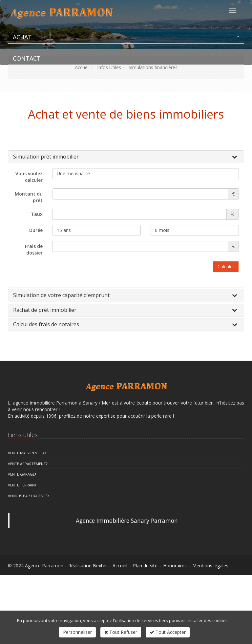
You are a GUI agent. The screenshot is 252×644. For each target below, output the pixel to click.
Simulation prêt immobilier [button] (46, 157)
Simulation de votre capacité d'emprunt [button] (61, 295)
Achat (22, 37)
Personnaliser (77, 632)
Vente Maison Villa (26, 453)
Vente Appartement (27, 464)
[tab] (126, 157)
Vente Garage (21, 474)
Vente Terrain (21, 485)
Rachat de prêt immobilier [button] (45, 310)
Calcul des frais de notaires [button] (46, 324)
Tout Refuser (121, 632)
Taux (37, 214)
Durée (36, 230)
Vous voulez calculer (29, 177)
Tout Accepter (168, 632)
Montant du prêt (29, 197)
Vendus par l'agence (28, 496)
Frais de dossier (34, 249)
